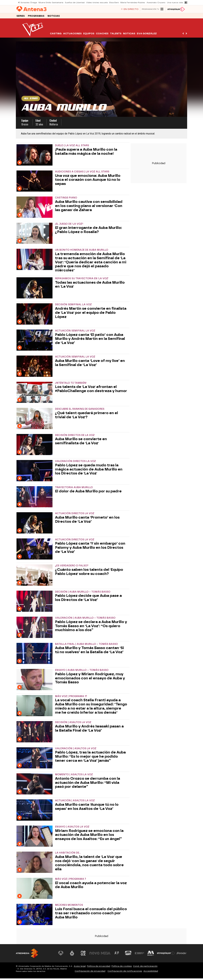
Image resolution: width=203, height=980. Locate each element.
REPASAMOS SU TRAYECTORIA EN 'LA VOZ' (82, 280)
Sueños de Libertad (70, 2)
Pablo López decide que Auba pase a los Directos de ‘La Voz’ (88, 599)
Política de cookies (122, 968)
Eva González (147, 35)
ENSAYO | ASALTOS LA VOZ (72, 828)
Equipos (89, 35)
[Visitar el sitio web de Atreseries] (118, 955)
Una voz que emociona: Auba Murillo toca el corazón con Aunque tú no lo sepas (88, 181)
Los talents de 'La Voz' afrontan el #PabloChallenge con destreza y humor (91, 390)
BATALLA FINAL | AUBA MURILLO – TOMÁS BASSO (86, 646)
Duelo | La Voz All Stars (72, 147)
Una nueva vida (162, 2)
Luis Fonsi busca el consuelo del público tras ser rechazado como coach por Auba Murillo (91, 915)
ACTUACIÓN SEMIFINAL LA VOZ (75, 332)
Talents (116, 35)
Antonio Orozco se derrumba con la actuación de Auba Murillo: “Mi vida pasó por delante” (88, 784)
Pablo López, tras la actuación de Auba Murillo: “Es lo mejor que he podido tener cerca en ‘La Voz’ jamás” (90, 758)
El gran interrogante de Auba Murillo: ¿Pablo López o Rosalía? (88, 231)
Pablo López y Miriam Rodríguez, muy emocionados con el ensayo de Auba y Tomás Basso (90, 680)
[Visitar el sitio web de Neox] (85, 955)
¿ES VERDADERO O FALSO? (72, 567)
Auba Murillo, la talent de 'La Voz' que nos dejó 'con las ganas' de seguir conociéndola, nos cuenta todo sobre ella (89, 865)
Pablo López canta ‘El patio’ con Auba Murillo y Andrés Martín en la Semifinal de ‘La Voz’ (90, 340)
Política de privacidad (99, 968)
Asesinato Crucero (144, 2)
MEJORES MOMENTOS (69, 907)
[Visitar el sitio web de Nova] (96, 955)
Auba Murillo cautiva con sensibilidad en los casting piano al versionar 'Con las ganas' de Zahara (89, 207)
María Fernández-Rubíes (123, 2)
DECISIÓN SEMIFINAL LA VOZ (73, 306)
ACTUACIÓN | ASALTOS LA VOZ (75, 802)
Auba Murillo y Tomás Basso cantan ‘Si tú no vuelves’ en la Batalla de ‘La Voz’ (89, 652)
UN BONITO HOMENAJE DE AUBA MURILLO (82, 252)
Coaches (102, 35)
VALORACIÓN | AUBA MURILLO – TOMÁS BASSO (85, 619)
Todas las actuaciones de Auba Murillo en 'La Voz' (90, 286)
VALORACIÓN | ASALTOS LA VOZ (76, 750)
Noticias (54, 17)
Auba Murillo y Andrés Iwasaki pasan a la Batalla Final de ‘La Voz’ (89, 730)
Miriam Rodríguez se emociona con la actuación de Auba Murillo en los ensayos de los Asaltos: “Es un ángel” (89, 836)
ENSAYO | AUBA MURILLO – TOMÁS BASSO (82, 672)
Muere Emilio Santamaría (48, 2)
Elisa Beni (105, 2)
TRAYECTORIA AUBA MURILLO (74, 489)
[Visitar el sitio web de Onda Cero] (129, 955)
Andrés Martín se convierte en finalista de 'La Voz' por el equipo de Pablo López (91, 314)
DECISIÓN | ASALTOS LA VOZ (73, 724)
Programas (36, 17)
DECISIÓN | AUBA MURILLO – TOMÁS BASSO (83, 593)
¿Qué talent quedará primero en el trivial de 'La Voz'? (87, 417)
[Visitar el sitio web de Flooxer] (182, 955)
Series (21, 17)
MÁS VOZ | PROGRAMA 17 (71, 698)
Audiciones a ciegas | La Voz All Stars (82, 173)
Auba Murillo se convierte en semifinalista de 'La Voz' (81, 443)
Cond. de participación (145, 968)
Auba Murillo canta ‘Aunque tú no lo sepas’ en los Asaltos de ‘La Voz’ (87, 808)
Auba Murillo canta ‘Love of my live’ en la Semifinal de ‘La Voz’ (90, 364)
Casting (56, 35)
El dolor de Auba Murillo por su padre (88, 493)
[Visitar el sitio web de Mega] (107, 955)
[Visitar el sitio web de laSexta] (74, 955)
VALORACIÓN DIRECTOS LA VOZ (75, 463)
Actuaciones (72, 35)
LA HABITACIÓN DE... (68, 854)
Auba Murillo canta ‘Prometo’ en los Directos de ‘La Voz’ (87, 521)
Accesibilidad (151, 973)
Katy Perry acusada (180, 2)
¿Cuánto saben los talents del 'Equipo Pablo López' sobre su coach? (89, 573)
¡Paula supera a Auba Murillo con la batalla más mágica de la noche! (86, 153)
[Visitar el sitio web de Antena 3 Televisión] (63, 955)
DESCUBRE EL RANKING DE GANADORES (80, 411)
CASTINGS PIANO (66, 199)
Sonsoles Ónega (28, 2)
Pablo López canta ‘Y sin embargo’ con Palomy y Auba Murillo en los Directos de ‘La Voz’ (90, 549)
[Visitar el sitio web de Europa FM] (140, 955)
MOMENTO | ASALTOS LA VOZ (74, 776)
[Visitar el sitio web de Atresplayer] (166, 955)
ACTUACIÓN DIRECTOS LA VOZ (75, 515)
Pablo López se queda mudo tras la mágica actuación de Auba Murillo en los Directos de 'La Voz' (89, 471)
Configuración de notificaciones (125, 973)
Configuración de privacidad (90, 973)
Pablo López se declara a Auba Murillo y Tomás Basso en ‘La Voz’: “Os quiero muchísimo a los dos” (91, 628)
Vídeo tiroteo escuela (90, 2)
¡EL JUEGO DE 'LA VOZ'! (69, 225)
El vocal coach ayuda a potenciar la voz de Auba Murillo (91, 887)
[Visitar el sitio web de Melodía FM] (151, 955)
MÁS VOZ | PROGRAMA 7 (70, 881)
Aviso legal (80, 968)
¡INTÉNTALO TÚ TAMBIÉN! (71, 385)
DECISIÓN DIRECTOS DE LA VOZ (75, 437)
